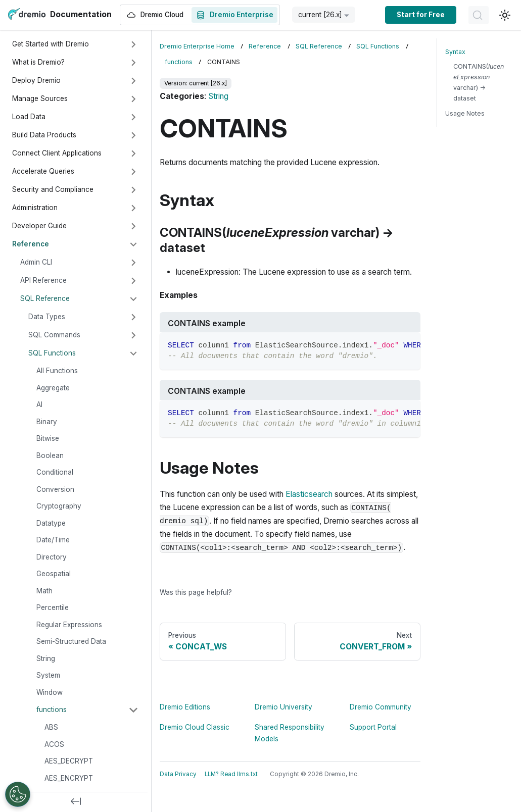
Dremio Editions (185, 707)
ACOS (54, 744)
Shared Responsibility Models (290, 733)
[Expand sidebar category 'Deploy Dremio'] (133, 81)
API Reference (43, 280)
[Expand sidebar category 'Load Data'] (133, 117)
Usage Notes (465, 113)
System (48, 675)
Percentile (53, 607)
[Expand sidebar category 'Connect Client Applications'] (133, 154)
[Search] (479, 15)
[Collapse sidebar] (76, 802)
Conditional (55, 472)
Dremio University (283, 707)
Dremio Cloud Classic (195, 727)
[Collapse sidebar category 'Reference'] (133, 244)
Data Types (47, 317)
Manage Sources (40, 98)
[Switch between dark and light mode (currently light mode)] (505, 15)
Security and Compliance (53, 189)
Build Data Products (44, 135)
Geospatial (54, 574)
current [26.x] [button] (320, 15)
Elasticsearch (309, 494)
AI (39, 404)
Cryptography (59, 506)
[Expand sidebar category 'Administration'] (133, 208)
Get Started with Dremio (51, 44)
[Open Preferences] (18, 794)
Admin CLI (36, 262)
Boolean (50, 455)
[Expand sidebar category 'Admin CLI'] (133, 263)
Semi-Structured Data (71, 641)
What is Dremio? (38, 62)
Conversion (55, 489)
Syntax (455, 52)
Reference (31, 244)
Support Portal (373, 727)
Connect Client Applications (57, 153)
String (46, 658)
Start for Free (421, 15)
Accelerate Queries (43, 171)
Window (50, 692)
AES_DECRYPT (69, 761)
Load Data (29, 117)
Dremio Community (381, 707)
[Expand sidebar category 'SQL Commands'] (133, 335)
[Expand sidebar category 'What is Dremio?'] (133, 63)
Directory (52, 557)
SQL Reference (45, 298)
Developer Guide (39, 226)
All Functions (57, 371)
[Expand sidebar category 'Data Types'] (133, 317)
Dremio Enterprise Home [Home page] (197, 46)
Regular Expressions (69, 625)
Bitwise (48, 438)
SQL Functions (52, 353)
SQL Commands (54, 335)
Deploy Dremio (36, 80)
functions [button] (52, 709)
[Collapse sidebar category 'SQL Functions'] (133, 353)
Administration (35, 208)
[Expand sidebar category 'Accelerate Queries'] (133, 172)
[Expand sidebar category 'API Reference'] (133, 281)
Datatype (51, 523)
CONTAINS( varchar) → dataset (479, 82)
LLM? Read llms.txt (231, 774)
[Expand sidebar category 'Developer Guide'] (133, 226)
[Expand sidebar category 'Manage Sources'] (133, 99)
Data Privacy (178, 774)
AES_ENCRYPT (69, 778)
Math (44, 591)
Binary (47, 422)
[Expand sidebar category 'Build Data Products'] (133, 135)
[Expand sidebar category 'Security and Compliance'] (133, 190)
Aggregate (53, 388)
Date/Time (53, 540)
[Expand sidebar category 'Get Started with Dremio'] (133, 44)
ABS (51, 727)
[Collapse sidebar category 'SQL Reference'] (133, 299)
